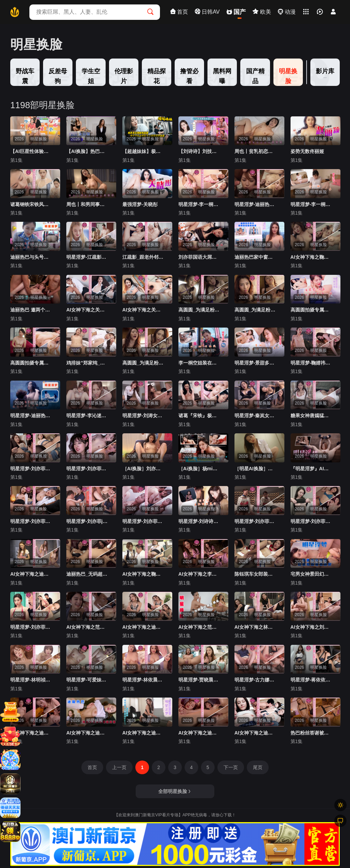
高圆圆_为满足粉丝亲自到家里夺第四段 (144, 363)
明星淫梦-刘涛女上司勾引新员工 (144, 416)
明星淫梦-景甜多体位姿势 (256, 363)
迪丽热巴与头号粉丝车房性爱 (31, 257)
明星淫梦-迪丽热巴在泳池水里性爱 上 (31, 416)
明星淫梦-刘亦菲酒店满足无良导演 (87, 469)
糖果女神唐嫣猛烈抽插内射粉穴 (312, 416)
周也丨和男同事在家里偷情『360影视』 (87, 204)
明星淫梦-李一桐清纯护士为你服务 (312, 204)
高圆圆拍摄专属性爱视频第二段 (31, 363)
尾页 (258, 767)
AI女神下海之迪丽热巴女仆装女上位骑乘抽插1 (144, 733)
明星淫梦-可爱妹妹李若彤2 (87, 680)
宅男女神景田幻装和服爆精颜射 (312, 574)
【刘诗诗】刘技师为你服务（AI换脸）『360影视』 (200, 151)
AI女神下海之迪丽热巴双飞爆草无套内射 (256, 733)
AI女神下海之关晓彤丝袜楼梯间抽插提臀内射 (87, 310)
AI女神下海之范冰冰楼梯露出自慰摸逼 (200, 627)
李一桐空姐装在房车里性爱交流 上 (200, 363)
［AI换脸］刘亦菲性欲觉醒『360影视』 (144, 469)
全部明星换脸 (175, 791)
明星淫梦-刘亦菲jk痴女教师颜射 (87, 521)
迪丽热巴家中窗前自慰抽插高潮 (256, 257)
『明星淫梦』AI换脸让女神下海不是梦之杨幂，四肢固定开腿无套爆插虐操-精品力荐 (312, 469)
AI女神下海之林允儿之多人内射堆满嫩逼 (256, 627)
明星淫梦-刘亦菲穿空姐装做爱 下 (256, 521)
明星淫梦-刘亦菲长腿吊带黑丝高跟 (31, 469)
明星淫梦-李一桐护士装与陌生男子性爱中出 (200, 204)
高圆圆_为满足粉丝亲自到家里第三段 (200, 310)
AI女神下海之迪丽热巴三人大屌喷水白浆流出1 (31, 733)
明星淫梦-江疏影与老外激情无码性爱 (87, 257)
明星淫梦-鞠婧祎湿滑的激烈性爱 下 (312, 363)
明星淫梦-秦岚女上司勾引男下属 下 (256, 416)
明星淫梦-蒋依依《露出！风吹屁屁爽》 (312, 680)
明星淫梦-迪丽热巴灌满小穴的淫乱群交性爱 (256, 204)
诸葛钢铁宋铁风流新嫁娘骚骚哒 (31, 204)
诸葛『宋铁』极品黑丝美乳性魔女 (200, 416)
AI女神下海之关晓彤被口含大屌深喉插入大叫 (144, 310)
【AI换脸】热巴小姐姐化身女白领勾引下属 (87, 151)
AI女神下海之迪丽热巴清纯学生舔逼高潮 (87, 733)
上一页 (119, 767)
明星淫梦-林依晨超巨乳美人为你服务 (144, 680)
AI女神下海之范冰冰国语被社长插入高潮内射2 (87, 627)
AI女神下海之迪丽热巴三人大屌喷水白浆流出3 (200, 733)
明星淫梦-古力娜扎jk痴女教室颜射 (256, 680)
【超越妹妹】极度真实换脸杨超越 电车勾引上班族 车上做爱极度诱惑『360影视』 (144, 151)
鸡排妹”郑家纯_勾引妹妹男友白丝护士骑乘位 (87, 363)
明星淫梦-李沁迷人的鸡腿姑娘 (87, 416)
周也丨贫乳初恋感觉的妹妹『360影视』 (256, 151)
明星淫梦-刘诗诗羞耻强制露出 (200, 521)
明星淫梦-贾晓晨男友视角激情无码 (200, 680)
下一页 (231, 767)
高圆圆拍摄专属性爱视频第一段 (312, 310)
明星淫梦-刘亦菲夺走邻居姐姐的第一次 (144, 521)
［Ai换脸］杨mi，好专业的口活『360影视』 (200, 469)
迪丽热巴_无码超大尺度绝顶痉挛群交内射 (87, 574)
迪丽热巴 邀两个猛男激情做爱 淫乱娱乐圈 (31, 310)
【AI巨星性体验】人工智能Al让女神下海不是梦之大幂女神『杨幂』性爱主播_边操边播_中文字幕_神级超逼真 (31, 151)
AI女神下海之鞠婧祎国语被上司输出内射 (312, 257)
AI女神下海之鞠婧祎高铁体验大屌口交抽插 (144, 574)
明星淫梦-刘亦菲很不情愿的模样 (31, 521)
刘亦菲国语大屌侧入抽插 (200, 257)
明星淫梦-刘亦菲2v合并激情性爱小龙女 (312, 521)
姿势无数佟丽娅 (307, 151)
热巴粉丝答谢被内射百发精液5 (312, 733)
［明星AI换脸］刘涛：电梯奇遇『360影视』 (256, 469)
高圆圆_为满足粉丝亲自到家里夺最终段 (256, 310)
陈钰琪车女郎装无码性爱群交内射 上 (256, 574)
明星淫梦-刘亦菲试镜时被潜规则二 (31, 627)
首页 (92, 767)
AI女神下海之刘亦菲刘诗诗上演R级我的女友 (312, 627)
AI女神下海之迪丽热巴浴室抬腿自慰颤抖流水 (31, 574)
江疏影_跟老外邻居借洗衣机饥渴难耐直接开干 (144, 257)
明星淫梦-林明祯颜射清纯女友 (31, 680)
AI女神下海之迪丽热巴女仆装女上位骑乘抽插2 (144, 627)
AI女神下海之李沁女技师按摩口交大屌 (200, 574)
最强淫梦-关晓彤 (140, 204)
